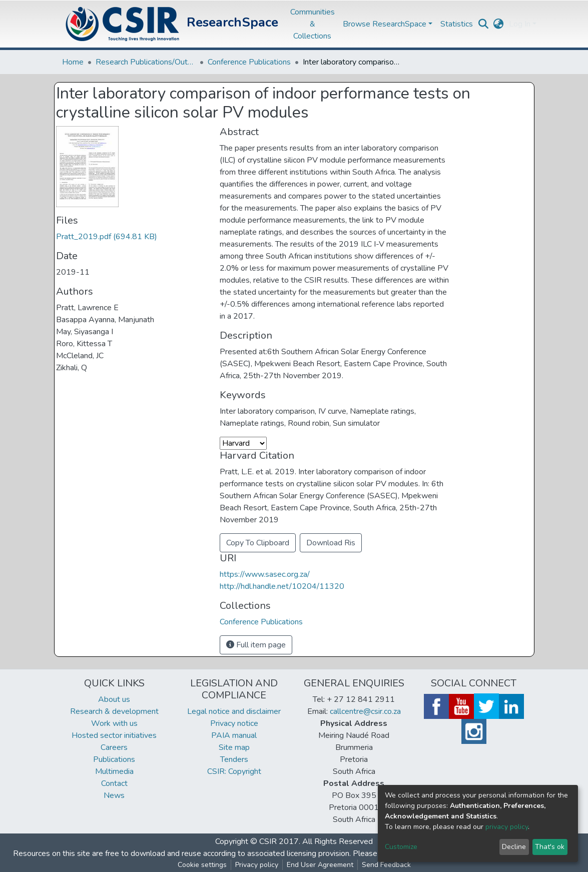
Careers (114, 747)
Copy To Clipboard (258, 543)
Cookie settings (202, 865)
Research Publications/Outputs (146, 62)
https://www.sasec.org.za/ (265, 574)
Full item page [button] (256, 645)
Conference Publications (249, 62)
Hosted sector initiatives (114, 735)
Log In (520, 24)
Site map (234, 747)
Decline (514, 847)
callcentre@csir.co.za (365, 711)
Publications (114, 759)
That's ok (550, 847)
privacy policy (507, 827)
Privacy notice (234, 723)
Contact (114, 783)
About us (114, 699)
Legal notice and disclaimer (234, 711)
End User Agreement (320, 865)
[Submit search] (484, 24)
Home (73, 62)
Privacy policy (257, 865)
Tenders (234, 759)
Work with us (114, 723)
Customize (401, 847)
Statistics (457, 24)
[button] (499, 24)
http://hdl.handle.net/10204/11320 (282, 586)
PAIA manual (234, 735)
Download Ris (331, 543)
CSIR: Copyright (234, 771)
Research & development (114, 711)
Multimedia (114, 771)
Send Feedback (386, 865)
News (114, 795)
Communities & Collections (313, 24)
